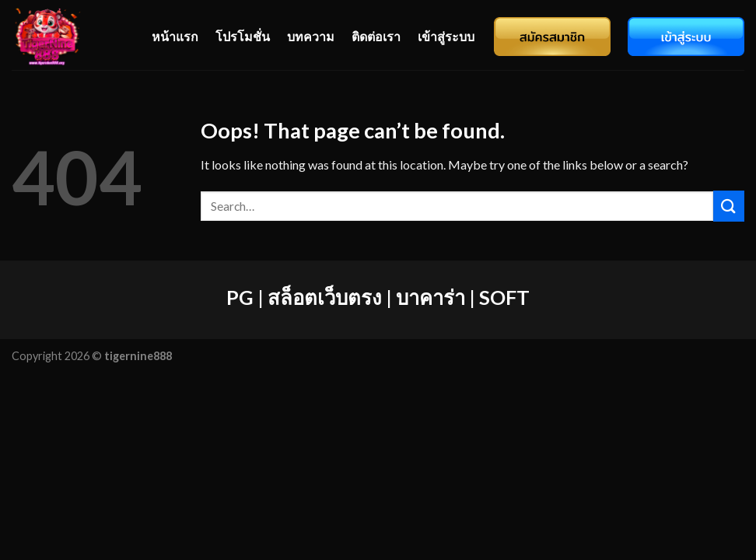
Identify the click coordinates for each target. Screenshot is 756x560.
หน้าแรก (175, 36)
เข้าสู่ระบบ (446, 36)
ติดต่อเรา (376, 36)
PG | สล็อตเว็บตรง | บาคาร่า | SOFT (378, 297)
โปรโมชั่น (243, 36)
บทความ (311, 36)
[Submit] (729, 206)
